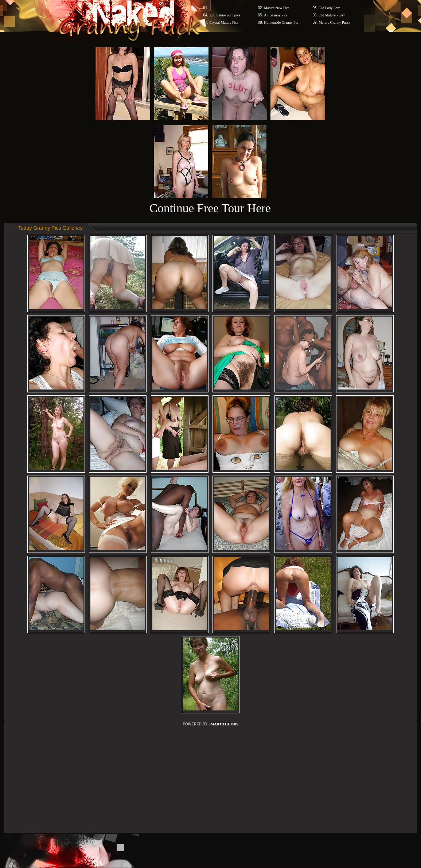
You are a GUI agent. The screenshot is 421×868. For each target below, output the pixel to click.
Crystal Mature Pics (224, 22)
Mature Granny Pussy (334, 22)
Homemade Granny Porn (282, 22)
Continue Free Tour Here (210, 208)
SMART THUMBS (223, 724)
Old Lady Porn (329, 8)
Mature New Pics (276, 8)
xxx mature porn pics (225, 15)
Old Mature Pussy (332, 15)
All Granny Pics (276, 15)
